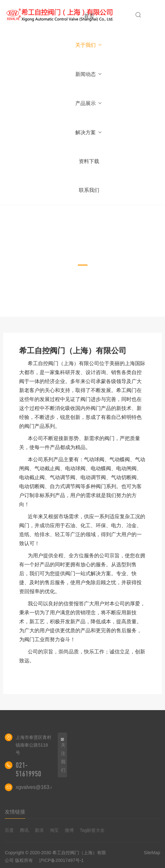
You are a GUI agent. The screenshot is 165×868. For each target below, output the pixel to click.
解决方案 (89, 132)
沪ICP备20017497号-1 (61, 860)
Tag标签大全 (92, 830)
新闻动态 (89, 74)
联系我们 (89, 190)
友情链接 (15, 812)
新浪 (39, 830)
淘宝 (54, 830)
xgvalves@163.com (38, 787)
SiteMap (152, 853)
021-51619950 (28, 770)
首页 (89, 16)
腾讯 (24, 830)
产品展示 (89, 103)
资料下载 (89, 161)
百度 (9, 830)
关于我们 (89, 45)
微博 (69, 830)
